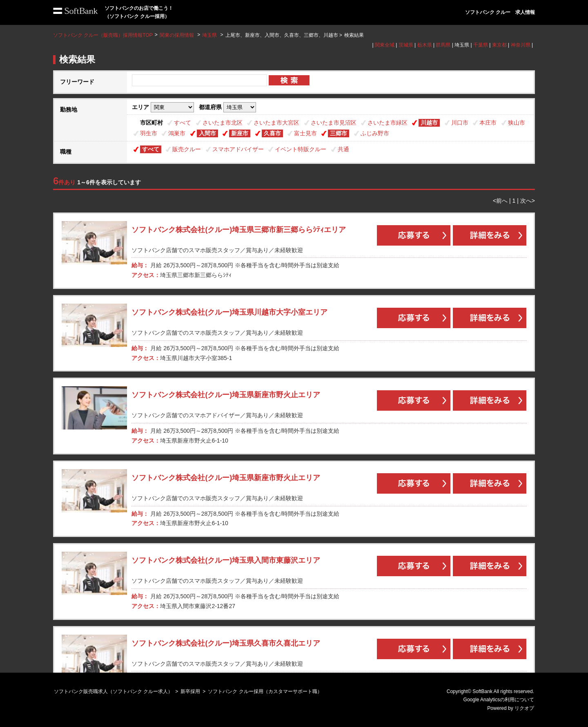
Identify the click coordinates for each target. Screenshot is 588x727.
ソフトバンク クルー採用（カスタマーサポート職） (265, 691)
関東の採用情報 (177, 35)
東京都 (499, 45)
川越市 (429, 123)
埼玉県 (209, 35)
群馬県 (443, 45)
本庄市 (488, 123)
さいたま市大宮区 (276, 123)
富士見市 (305, 133)
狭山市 (517, 123)
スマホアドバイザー (238, 149)
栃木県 (425, 45)
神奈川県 (521, 45)
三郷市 (339, 133)
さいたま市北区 (223, 123)
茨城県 (406, 45)
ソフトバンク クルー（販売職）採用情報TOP (103, 35)
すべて (183, 123)
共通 (343, 149)
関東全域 (385, 45)
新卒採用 (190, 691)
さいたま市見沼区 (334, 123)
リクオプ (524, 708)
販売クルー (187, 149)
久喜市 (272, 133)
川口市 (460, 123)
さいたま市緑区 (388, 123)
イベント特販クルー (301, 149)
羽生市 (149, 133)
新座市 (240, 133)
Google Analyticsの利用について (499, 700)
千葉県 (481, 45)
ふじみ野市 (375, 133)
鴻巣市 (177, 133)
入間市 (207, 133)
